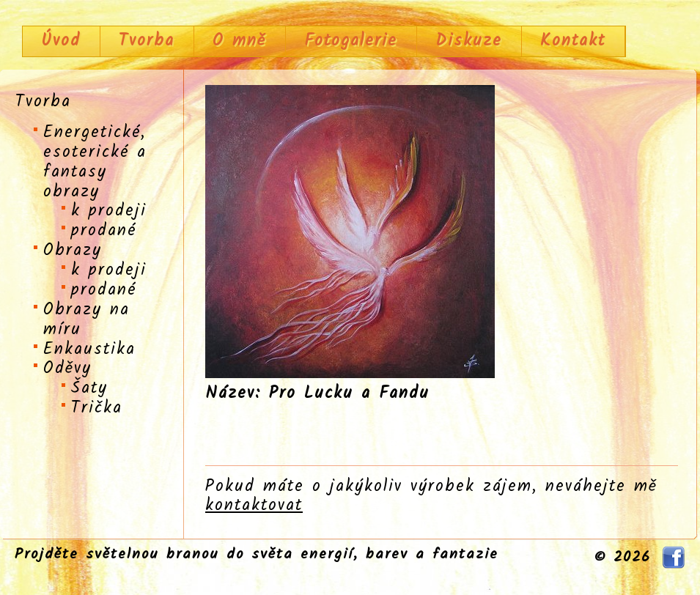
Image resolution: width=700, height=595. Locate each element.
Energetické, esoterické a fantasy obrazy (95, 162)
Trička (97, 408)
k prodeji (109, 211)
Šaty (89, 388)
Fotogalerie (351, 41)
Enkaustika (89, 350)
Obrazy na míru (86, 320)
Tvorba (147, 41)
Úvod (61, 41)
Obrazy (73, 251)
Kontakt (573, 41)
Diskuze (469, 41)
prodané (104, 231)
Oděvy (67, 369)
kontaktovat (254, 506)
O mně (239, 41)
